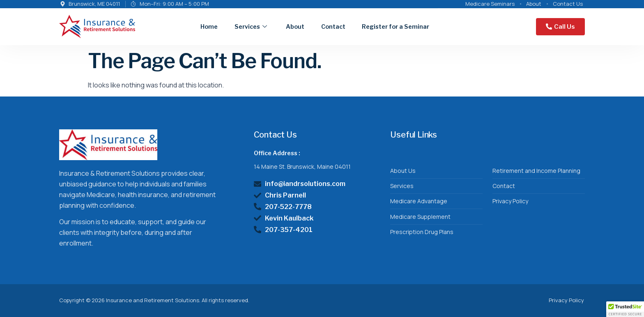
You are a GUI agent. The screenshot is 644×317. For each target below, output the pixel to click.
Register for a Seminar (392, 26)
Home (188, 26)
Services (233, 26)
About (282, 26)
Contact (323, 26)
